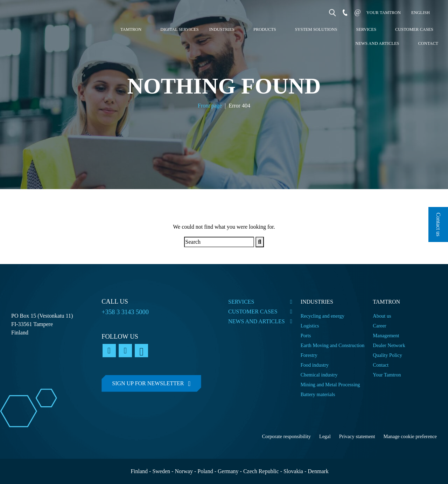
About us (382, 316)
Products (265, 29)
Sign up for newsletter (148, 383)
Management (386, 336)
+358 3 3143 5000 (125, 312)
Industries (222, 29)
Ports (306, 336)
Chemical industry (319, 375)
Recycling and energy (323, 316)
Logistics (310, 326)
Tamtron (131, 29)
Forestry (309, 355)
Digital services (179, 29)
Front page (210, 106)
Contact (428, 43)
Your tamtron (384, 13)
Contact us (438, 224)
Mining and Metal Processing (330, 385)
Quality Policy (388, 355)
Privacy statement (357, 436)
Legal (325, 436)
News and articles (377, 43)
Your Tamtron (387, 375)
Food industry (315, 365)
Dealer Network (389, 345)
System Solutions (316, 29)
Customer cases (414, 29)
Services (366, 29)
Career (379, 326)
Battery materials (318, 394)
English (421, 13)
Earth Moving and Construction (333, 345)
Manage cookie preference (410, 436)
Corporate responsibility (286, 436)
